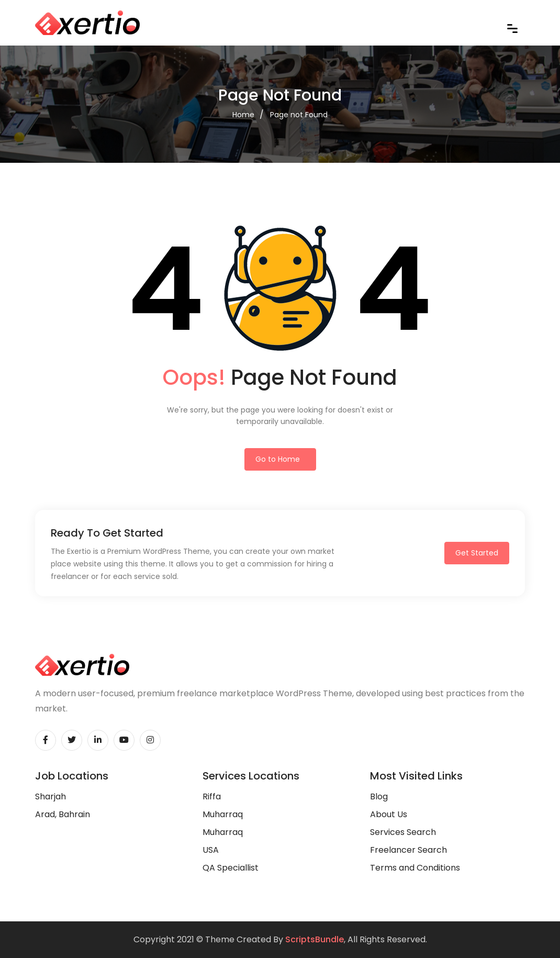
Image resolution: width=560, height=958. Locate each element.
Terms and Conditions (415, 868)
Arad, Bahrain (63, 814)
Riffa (212, 797)
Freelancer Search (408, 850)
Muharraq (223, 814)
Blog (379, 797)
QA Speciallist (231, 868)
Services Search (403, 832)
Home (243, 115)
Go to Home (278, 459)
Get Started (477, 553)
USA (211, 850)
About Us (389, 814)
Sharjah (51, 797)
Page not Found (299, 115)
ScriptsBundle (315, 939)
